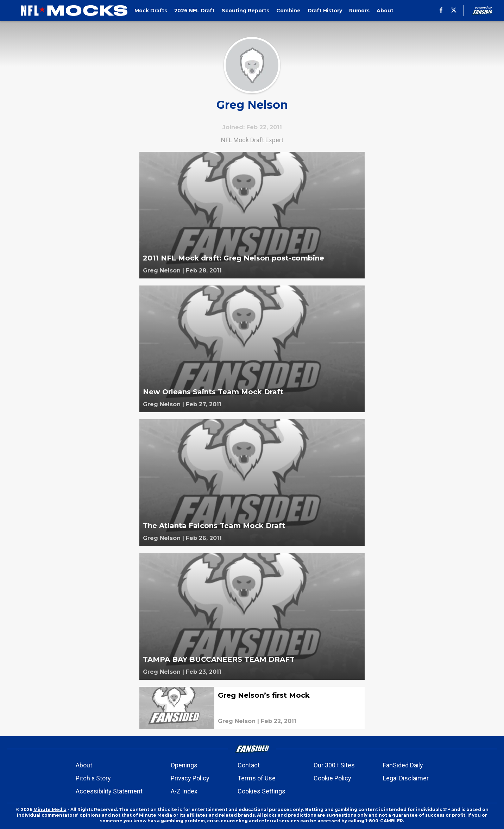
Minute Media (50, 809)
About (84, 765)
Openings (184, 765)
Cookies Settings (262, 791)
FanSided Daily (403, 765)
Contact (249, 765)
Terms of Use (257, 778)
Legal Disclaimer (406, 778)
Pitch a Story (93, 778)
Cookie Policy (332, 778)
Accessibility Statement (109, 791)
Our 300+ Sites (334, 765)
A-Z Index (184, 791)
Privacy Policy (190, 778)
